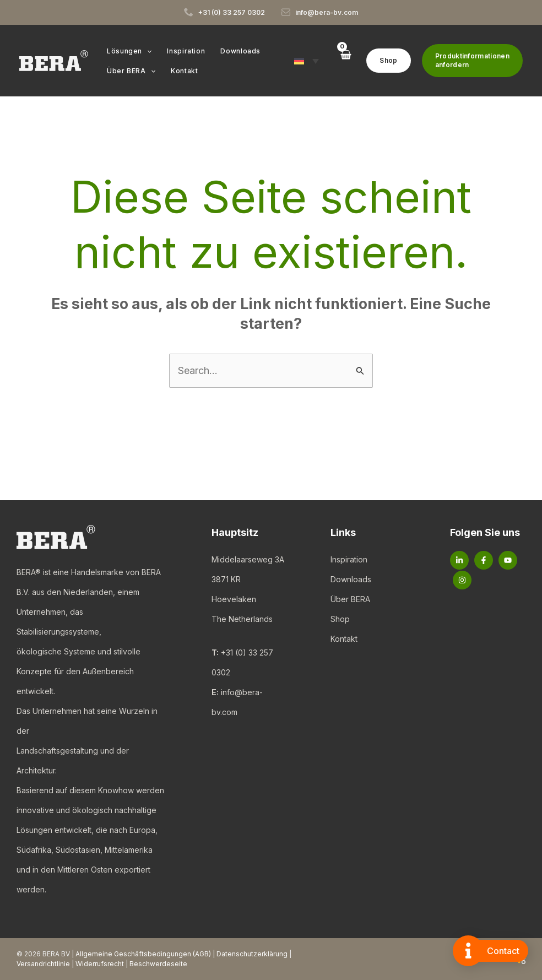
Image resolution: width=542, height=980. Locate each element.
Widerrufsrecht (100, 964)
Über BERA (350, 599)
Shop (340, 619)
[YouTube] (508, 560)
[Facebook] (484, 560)
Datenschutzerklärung (252, 954)
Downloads (351, 579)
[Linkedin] (459, 560)
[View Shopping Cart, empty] (345, 60)
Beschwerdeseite (158, 964)
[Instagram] (462, 580)
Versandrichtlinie (43, 964)
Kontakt (344, 639)
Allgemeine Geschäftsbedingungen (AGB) (143, 954)
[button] (146, 51)
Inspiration (349, 559)
